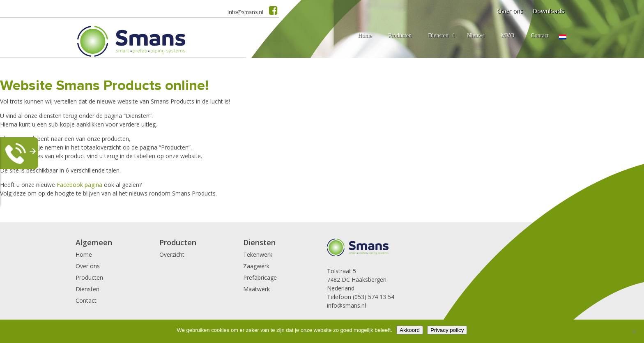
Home (84, 254)
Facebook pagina (79, 185)
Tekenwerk (258, 254)
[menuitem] (563, 37)
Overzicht (172, 254)
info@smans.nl (245, 12)
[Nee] (634, 331)
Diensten (87, 289)
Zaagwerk (256, 266)
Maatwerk (256, 289)
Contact (86, 300)
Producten (89, 277)
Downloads (549, 11)
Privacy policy (447, 330)
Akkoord (410, 330)
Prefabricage (260, 277)
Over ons (510, 11)
